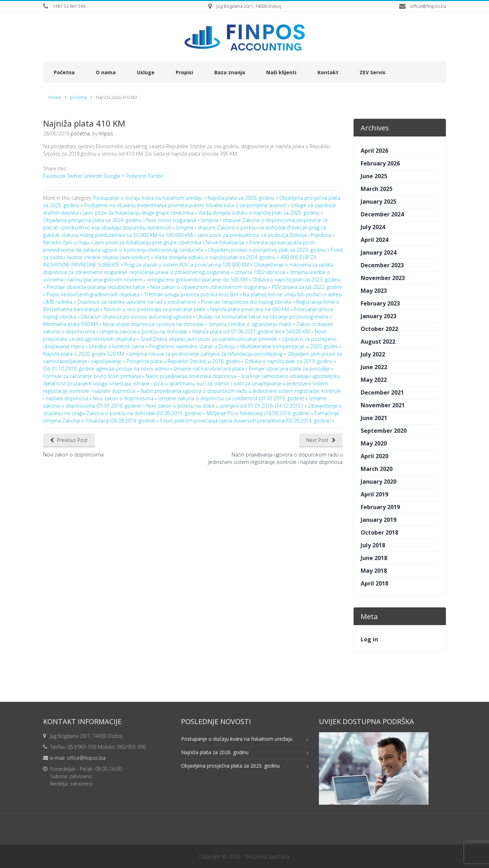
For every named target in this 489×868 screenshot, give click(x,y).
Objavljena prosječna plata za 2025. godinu (230, 766)
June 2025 (374, 176)
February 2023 (380, 303)
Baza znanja (230, 72)
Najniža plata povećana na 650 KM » (252, 309)
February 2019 (380, 507)
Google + (114, 176)
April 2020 (374, 456)
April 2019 (374, 494)
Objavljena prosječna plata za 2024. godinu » (95, 220)
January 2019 (379, 520)
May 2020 (374, 443)
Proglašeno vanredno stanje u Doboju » (195, 346)
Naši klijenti (281, 72)
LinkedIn (93, 176)
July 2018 (373, 545)
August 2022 (378, 342)
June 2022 (374, 367)
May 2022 (374, 380)
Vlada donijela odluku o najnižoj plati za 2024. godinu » (217, 257)
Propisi (184, 72)
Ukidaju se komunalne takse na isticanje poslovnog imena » (264, 317)
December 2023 (382, 265)
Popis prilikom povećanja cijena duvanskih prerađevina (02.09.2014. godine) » (247, 421)
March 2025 (377, 189)
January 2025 (379, 202)
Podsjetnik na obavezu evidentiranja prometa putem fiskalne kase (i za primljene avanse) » (188, 205)
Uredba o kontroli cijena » (119, 346)
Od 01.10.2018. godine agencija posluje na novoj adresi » (108, 369)
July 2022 (373, 354)
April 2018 (374, 583)
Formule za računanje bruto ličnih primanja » (94, 376)
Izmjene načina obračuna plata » (211, 369)
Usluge (146, 72)
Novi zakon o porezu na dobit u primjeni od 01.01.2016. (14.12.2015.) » (227, 406)
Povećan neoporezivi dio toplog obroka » (249, 302)
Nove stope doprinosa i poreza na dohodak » (156, 324)
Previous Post (73, 440)
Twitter (75, 176)
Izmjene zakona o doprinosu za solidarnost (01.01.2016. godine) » (234, 398)
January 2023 (379, 316)
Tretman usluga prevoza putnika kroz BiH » (194, 294)
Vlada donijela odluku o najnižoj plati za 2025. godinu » (261, 213)
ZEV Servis (372, 72)
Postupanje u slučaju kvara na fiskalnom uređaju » (150, 198)
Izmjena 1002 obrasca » (262, 272)
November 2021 (383, 405)
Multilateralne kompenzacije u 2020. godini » (291, 346)
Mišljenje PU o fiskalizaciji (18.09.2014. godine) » (260, 413)
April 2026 (374, 151)
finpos (106, 133)
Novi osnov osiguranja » (174, 220)
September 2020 (384, 431)
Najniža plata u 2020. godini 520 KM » (86, 354)
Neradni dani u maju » (69, 242)
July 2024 (373, 227)
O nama (106, 72)
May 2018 (374, 571)
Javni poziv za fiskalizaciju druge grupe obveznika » (141, 213)
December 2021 (382, 392)
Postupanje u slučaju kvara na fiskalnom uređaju (237, 739)
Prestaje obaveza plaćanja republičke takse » (98, 287)
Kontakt (328, 72)
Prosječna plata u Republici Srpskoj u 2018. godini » (186, 361)
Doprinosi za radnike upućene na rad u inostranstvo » (139, 302)
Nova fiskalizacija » (228, 242)
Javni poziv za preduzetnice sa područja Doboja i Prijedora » (266, 235)
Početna (64, 72)
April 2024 (374, 240)
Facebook (54, 176)
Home (55, 97)
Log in (369, 639)
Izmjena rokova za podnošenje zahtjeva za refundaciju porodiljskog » (208, 354)
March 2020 (377, 469)
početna (78, 97)
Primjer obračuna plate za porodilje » (291, 369)
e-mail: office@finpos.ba (78, 758)
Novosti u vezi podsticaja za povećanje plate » (157, 309)
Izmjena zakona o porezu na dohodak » (146, 331)
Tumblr (156, 176)
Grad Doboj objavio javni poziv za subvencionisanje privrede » (211, 339)
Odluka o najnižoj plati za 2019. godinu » (290, 361)
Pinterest (136, 176)
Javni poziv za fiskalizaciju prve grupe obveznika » (150, 242)
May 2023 (374, 291)
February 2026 (380, 163)
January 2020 (379, 482)
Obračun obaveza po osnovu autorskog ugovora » (139, 317)
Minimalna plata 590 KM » (73, 324)
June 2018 (374, 558)
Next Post (317, 440)
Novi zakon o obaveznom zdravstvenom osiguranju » (211, 287)
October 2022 (379, 329)
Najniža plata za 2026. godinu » (243, 198)
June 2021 (374, 418)
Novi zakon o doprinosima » (126, 398)
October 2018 (379, 532)
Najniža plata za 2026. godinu (215, 752)
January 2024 (379, 252)
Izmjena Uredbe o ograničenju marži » (253, 324)
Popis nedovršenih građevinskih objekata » (95, 294)
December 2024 (382, 214)
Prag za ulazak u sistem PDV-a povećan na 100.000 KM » (189, 265)
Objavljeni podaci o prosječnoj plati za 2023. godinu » (269, 250)
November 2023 (383, 278)
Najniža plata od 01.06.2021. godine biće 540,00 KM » (254, 331)
